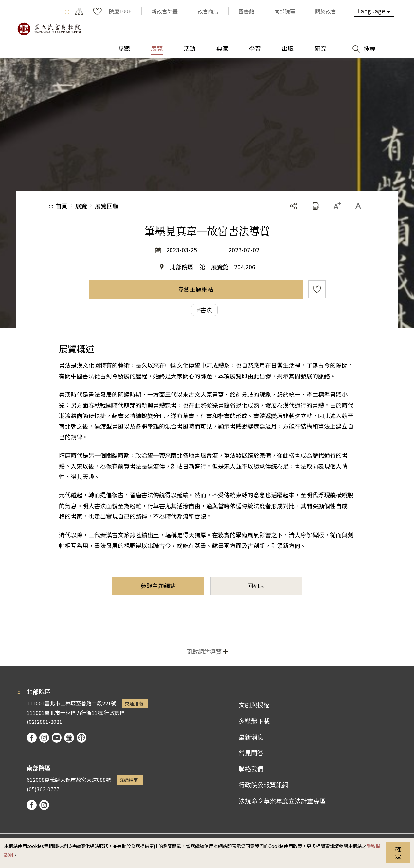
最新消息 (251, 737)
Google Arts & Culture (69, 738)
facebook (32, 738)
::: (67, 11)
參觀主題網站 (196, 289)
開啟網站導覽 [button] (204, 651)
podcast (81, 738)
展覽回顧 (107, 206)
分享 (293, 206)
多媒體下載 (254, 721)
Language (371, 11)
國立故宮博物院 (49, 29)
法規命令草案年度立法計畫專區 (282, 801)
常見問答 (251, 753)
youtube (57, 738)
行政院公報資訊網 (263, 785)
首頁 (62, 206)
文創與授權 (254, 705)
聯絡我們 (251, 769)
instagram (44, 738)
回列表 (256, 586)
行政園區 (115, 713)
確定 (398, 853)
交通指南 (134, 703)
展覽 (81, 206)
